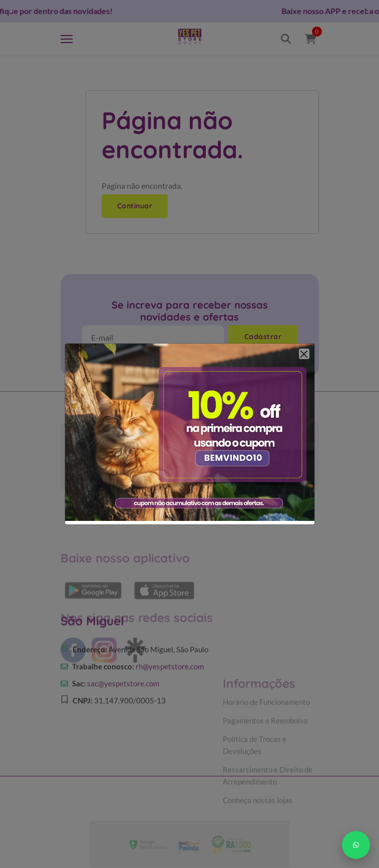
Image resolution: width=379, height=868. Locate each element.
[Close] (304, 354)
